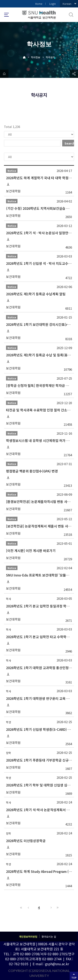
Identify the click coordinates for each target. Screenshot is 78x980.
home (4, 74)
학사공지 (50, 57)
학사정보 (36, 57)
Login (53, 4)
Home (39, 4)
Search (69, 143)
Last (57, 908)
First (21, 908)
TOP (74, 978)
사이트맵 (6, 15)
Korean (67, 4)
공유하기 (74, 74)
